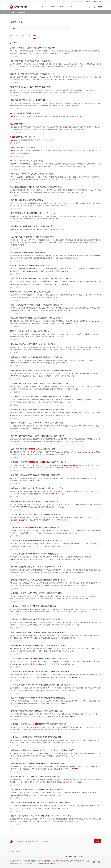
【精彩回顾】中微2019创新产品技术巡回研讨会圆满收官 (30, 61)
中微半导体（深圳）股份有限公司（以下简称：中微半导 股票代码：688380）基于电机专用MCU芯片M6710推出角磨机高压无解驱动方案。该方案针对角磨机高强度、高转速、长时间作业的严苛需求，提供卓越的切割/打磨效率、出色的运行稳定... (55, 532)
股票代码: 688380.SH (94, 1)
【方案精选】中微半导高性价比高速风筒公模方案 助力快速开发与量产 (35, 619)
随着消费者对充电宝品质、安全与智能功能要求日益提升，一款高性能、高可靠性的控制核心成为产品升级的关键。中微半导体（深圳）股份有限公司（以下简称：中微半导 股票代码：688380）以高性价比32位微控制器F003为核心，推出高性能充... (55, 728)
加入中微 (40, 841)
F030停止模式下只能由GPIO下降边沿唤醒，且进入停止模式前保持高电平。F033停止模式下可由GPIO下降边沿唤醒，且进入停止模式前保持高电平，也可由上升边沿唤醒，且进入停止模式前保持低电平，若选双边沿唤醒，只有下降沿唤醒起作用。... (55, 128)
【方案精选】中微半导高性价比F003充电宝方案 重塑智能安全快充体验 (38, 724)
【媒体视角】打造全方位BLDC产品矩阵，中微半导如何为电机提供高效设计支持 (39, 383)
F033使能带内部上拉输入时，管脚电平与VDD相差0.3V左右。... (32, 140)
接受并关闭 (96, 862)
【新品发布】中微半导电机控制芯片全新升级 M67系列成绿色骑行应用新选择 (40, 370)
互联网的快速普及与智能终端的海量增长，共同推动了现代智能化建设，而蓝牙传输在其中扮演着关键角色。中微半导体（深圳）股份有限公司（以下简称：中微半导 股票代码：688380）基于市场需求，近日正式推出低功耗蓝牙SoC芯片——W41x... (55, 768)
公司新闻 (17, 69)
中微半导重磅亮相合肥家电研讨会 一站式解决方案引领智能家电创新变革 (36, 187)
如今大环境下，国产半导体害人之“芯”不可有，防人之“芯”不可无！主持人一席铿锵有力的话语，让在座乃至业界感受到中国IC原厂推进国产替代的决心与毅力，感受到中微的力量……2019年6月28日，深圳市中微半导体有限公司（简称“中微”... (55, 52)
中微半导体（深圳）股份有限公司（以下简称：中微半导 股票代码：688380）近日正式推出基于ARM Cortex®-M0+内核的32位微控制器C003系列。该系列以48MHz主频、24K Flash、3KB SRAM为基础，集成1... (53, 794)
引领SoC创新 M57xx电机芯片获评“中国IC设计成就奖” (32, 174)
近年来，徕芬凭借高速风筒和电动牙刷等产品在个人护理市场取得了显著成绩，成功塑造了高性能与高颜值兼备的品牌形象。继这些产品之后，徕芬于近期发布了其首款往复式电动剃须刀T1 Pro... (55, 479)
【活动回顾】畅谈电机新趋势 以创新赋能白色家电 (28, 252)
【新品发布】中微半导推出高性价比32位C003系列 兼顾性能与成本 (37, 790)
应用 (53, 7)
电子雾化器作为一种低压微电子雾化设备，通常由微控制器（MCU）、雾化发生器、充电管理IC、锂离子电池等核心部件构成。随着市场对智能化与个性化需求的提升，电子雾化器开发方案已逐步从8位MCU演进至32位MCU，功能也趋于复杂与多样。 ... (55, 689)
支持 (62, 7)
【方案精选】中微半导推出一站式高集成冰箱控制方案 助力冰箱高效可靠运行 (38, 580)
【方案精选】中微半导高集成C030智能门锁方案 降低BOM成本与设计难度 (39, 672)
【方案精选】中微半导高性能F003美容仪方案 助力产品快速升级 (36, 711)
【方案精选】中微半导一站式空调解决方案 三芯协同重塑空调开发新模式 (36, 593)
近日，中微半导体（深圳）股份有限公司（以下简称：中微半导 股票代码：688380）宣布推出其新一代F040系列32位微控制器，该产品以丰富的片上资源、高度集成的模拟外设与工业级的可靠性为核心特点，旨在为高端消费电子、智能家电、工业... (55, 755)
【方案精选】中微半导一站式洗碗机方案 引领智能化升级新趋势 (33, 606)
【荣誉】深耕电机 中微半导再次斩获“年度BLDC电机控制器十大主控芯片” (36, 305)
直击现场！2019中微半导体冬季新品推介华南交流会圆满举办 (32, 74)
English (100, 7)
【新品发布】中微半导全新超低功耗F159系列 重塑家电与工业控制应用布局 (40, 803)
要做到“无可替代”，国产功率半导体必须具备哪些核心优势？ (31, 292)
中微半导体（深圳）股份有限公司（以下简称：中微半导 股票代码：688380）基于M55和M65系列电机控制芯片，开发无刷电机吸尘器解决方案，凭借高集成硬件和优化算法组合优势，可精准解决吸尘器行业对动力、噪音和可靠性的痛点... (55, 466)
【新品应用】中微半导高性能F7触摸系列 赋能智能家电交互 (34, 501)
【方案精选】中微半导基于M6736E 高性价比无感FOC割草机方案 (36, 541)
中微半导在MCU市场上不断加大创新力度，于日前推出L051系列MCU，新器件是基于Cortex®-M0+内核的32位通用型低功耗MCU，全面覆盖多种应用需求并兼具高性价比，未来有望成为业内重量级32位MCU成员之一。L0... (55, 283)
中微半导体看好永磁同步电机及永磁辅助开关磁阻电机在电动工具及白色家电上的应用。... (38, 229)
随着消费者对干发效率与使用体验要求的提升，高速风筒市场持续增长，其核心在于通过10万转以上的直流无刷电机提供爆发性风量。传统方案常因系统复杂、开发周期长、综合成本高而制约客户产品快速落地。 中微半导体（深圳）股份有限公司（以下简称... (56, 624)
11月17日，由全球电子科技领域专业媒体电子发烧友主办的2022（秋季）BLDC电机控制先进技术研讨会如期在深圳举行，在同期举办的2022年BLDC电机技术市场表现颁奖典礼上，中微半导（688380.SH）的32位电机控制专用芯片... (55, 309)
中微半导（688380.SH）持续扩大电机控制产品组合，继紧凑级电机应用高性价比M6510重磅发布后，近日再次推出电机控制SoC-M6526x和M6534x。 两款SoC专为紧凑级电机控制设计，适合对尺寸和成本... (53, 362)
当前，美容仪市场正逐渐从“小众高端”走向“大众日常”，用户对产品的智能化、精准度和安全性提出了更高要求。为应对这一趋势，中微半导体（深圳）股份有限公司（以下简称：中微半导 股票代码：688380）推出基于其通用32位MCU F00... (54, 715)
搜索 (66, 28)
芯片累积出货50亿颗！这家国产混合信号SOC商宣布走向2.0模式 (33, 48)
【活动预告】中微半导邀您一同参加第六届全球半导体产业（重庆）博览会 (37, 410)
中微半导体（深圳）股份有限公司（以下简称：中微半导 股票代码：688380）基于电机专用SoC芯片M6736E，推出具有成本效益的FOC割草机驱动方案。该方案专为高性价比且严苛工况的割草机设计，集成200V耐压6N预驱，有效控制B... (55, 545)
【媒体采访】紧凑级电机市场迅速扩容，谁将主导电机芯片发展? (33, 344)
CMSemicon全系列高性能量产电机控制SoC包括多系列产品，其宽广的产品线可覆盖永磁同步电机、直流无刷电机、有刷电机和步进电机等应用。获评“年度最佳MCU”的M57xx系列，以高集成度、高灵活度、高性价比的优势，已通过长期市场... (54, 178)
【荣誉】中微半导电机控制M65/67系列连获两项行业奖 (32, 449)
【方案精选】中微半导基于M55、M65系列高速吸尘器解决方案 (38, 462)
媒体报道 (17, 56)
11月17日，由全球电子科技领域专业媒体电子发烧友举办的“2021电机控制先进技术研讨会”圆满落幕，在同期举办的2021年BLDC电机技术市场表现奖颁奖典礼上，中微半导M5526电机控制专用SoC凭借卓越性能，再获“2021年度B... (55, 270)
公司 (71, 7)
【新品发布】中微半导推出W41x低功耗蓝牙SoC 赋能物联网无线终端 (38, 763)
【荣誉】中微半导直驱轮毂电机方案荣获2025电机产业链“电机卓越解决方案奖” (38, 632)
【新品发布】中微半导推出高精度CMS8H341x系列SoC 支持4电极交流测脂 (37, 423)
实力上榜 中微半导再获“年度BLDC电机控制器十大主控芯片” (31, 266)
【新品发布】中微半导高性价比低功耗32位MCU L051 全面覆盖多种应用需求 (40, 279)
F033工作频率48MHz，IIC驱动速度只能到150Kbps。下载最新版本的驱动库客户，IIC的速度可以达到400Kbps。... (48, 116)
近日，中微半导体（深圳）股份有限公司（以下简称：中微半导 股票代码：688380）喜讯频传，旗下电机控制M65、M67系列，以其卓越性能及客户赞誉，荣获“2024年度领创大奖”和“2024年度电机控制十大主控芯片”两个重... (55, 453)
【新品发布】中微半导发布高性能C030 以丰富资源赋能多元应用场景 (37, 645)
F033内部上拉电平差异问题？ (23, 137)
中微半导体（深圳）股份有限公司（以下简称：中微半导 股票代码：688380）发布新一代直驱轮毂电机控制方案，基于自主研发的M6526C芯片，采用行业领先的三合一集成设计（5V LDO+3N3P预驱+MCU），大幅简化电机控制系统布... (51, 558)
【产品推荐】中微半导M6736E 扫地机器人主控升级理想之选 (34, 776)
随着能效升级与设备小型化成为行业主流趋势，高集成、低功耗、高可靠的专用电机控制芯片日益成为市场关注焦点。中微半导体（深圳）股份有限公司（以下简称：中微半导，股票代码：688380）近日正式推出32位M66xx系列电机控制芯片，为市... (55, 820)
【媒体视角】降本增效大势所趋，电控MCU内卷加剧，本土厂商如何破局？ (37, 436)
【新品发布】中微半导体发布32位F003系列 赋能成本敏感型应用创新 (37, 698)
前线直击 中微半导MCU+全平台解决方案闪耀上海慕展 (29, 331)
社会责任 (26, 841)
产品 (44, 7)
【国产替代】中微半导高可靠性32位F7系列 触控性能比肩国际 (35, 514)
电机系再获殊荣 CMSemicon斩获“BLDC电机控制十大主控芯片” (33, 213)
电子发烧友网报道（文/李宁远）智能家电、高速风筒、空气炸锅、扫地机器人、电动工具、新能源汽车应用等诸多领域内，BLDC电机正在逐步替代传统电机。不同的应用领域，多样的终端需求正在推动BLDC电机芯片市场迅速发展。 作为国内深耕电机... (55, 388)
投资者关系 (78, 1)
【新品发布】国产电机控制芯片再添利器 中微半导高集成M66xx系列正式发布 (40, 816)
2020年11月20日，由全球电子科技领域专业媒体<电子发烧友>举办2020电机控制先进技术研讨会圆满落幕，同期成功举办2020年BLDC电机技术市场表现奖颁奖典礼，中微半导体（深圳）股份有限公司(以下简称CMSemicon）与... (55, 217)
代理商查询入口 (18, 852)
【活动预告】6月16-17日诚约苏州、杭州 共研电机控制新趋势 (32, 237)
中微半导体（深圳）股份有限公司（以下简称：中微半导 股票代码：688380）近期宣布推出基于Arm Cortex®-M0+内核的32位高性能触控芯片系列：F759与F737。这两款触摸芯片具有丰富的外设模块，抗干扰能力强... (55, 506)
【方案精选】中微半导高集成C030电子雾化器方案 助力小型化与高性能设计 (40, 685)
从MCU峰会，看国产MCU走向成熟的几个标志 (26, 161)
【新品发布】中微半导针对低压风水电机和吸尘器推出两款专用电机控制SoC (37, 357)
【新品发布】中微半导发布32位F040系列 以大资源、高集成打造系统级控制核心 (42, 750)
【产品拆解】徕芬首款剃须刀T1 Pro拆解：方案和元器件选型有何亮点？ (36, 475)
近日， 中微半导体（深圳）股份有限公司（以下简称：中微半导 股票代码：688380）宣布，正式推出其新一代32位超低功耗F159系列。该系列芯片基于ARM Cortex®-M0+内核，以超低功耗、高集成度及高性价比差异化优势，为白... (55, 807)
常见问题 (17, 119)
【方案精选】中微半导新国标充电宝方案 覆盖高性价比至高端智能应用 (35, 737)
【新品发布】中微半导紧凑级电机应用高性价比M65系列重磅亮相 (36, 318)
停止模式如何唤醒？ (17, 124)
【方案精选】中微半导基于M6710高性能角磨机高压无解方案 (34, 528)
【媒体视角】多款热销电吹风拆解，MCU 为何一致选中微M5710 (36, 567)
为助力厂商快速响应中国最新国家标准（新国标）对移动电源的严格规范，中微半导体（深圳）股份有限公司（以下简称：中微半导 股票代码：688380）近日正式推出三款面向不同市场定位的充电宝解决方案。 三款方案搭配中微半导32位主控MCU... (55, 741)
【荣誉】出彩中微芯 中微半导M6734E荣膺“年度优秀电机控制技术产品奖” (39, 659)
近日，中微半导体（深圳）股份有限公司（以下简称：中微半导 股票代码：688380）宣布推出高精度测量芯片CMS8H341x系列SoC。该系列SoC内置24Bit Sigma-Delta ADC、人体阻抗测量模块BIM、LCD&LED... (54, 427)
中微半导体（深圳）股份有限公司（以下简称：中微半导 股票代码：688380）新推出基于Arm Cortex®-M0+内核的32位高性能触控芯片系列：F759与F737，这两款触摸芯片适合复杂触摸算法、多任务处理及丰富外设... (55, 519)
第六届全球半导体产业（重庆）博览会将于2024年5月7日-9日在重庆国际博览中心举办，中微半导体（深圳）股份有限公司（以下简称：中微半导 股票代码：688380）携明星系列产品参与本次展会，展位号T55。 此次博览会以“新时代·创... (55, 414)
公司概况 (19, 841)
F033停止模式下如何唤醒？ (22, 148)
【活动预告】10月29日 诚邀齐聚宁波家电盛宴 (26, 200)
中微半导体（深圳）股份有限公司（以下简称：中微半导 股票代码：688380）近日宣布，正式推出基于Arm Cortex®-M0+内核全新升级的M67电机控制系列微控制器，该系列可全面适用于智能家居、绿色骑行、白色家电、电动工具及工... (53, 375)
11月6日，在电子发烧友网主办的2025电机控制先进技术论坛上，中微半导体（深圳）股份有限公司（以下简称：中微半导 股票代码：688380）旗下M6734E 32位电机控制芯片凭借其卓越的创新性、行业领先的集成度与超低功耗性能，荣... (55, 663)
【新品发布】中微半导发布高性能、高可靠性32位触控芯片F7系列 (36, 488)
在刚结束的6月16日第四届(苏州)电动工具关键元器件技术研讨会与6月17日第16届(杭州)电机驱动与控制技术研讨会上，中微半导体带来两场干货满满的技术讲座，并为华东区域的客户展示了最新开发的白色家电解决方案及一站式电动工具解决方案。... (55, 257)
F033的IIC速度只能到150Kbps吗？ (25, 113)
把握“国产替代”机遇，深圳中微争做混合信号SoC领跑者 (30, 87)
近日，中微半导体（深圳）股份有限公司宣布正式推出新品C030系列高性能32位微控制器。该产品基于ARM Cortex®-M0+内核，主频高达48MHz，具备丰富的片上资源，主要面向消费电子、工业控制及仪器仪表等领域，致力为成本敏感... (55, 650)
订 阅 (98, 841)
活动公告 (17, 209)
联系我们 (46, 841)
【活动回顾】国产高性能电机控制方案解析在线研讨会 (29, 100)
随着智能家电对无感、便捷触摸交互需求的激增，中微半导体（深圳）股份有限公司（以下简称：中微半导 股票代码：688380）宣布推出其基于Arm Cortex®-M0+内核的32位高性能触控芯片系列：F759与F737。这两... (55, 493)
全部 (11, 36)
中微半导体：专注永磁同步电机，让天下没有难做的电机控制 (32, 226)
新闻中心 (33, 841)
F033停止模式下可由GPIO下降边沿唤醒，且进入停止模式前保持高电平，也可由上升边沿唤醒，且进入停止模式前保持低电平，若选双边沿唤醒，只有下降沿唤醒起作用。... (56, 152)
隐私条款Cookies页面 (51, 863)
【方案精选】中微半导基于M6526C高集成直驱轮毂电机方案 (34, 554)
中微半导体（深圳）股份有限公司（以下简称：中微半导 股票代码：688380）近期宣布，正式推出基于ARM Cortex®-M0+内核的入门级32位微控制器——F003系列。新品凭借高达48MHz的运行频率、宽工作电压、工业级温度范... (55, 702)
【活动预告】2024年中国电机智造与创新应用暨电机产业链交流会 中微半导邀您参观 (40, 397)
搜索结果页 (22, 12)
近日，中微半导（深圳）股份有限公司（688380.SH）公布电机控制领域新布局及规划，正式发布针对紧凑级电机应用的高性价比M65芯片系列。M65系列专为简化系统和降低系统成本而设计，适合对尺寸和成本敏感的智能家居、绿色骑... (55, 322)
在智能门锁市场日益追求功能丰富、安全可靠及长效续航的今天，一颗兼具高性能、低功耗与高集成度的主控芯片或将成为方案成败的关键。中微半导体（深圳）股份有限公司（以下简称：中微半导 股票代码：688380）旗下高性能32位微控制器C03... (55, 676)
